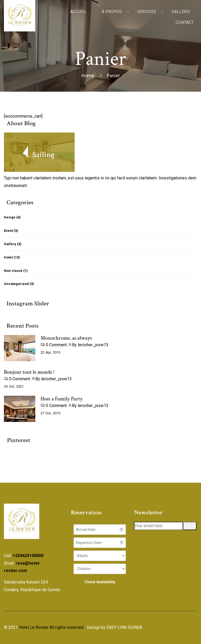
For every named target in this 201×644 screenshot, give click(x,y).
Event (8, 231)
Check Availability (100, 582)
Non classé (13, 271)
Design (10, 217)
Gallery (10, 244)
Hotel (8, 257)
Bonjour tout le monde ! (29, 372)
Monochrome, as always (66, 338)
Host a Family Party (62, 399)
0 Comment (56, 345)
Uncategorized (16, 284)
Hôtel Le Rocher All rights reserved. (51, 627)
